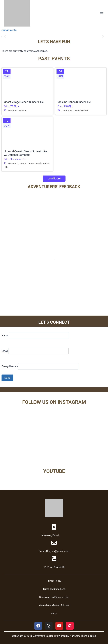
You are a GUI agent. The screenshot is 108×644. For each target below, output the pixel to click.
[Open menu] (102, 13)
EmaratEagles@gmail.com (54, 551)
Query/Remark (40, 366)
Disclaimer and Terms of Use (54, 597)
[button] (5, 36)
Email (35, 351)
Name (35, 335)
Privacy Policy (54, 581)
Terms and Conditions (54, 589)
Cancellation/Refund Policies (54, 605)
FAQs (54, 614)
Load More (54, 178)
